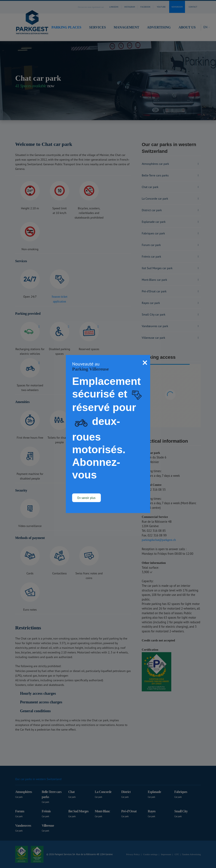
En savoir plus (86, 498)
